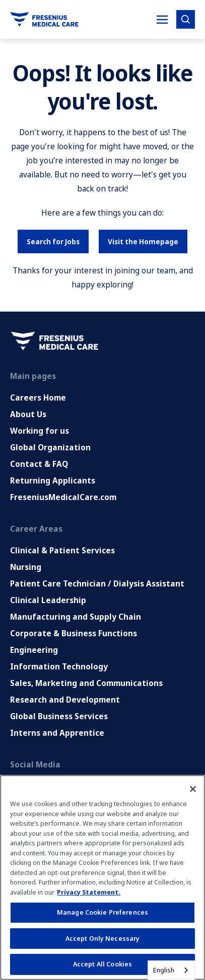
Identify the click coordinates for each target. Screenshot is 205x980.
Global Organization (50, 447)
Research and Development (65, 700)
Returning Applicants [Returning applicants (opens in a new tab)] (53, 480)
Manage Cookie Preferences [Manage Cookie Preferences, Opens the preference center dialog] (102, 912)
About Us (28, 414)
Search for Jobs (53, 241)
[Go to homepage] (44, 19)
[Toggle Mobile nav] (162, 20)
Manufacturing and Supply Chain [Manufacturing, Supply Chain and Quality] (76, 617)
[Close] (193, 789)
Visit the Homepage (143, 241)
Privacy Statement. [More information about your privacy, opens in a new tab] (89, 892)
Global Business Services (59, 716)
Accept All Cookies (102, 964)
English (164, 970)
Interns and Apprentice (57, 733)
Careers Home (38, 398)
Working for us (40, 431)
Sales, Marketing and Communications (86, 683)
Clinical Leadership (48, 600)
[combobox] (171, 970)
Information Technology (59, 666)
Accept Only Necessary (103, 938)
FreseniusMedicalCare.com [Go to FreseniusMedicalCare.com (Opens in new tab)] (63, 497)
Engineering (34, 650)
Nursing (26, 567)
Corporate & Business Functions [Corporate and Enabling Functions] (74, 633)
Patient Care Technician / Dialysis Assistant (97, 583)
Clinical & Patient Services (62, 550)
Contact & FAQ (39, 464)
